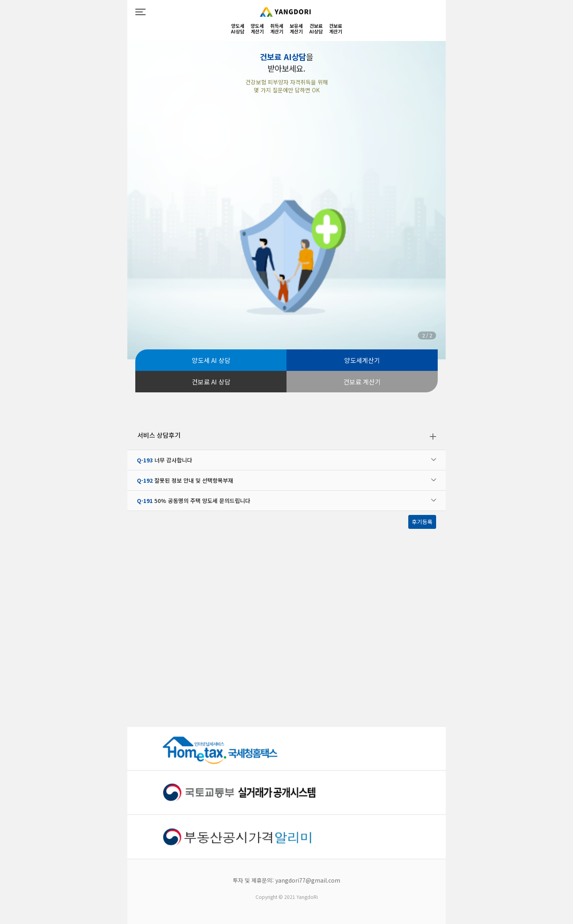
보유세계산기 (296, 29)
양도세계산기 (257, 29)
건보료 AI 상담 (211, 382)
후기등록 (422, 522)
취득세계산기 (277, 29)
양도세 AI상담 (238, 29)
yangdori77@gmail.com (308, 880)
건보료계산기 (336, 29)
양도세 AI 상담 (211, 360)
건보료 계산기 (362, 382)
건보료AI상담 (316, 29)
